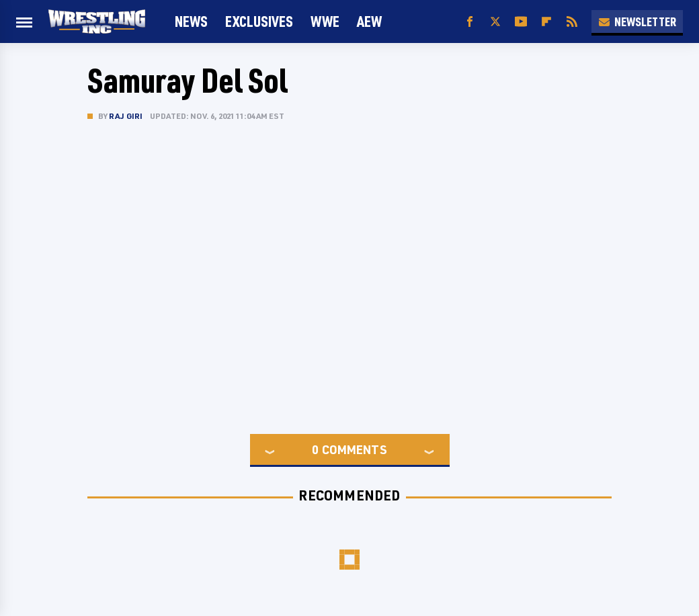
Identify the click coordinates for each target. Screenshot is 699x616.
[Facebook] (470, 22)
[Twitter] (495, 22)
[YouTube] (521, 22)
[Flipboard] (546, 22)
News (191, 21)
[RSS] (572, 22)
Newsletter (637, 21)
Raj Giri (126, 116)
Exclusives (259, 21)
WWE (325, 21)
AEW (369, 21)
